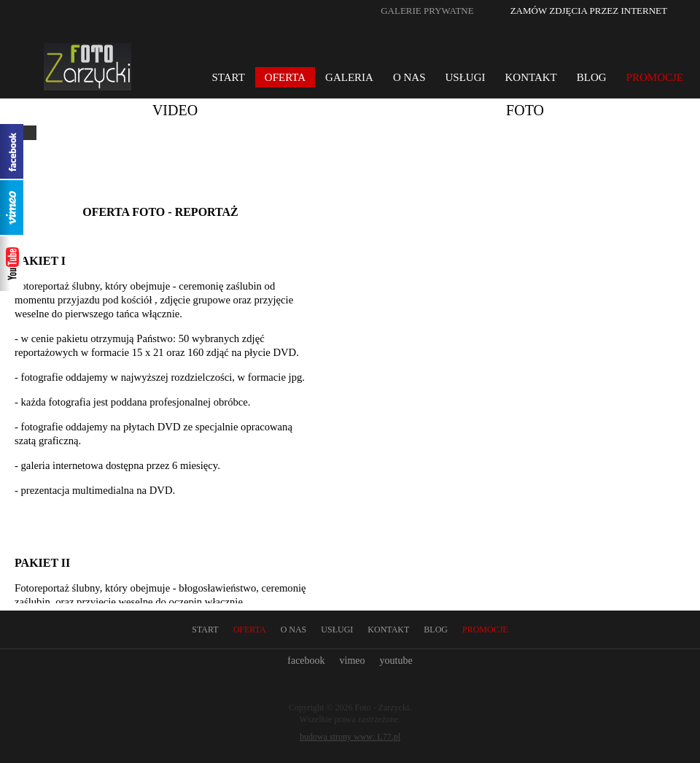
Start (228, 77)
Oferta (285, 77)
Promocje (655, 77)
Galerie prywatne (427, 11)
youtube (396, 661)
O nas (409, 77)
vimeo (353, 661)
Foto (525, 110)
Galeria (349, 77)
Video (175, 110)
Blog (592, 77)
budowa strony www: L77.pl (350, 737)
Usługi (466, 77)
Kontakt (531, 77)
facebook (306, 661)
